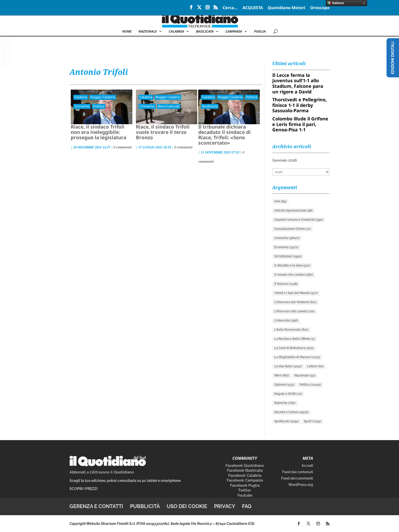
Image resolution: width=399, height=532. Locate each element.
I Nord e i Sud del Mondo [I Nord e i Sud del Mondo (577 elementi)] (296, 293)
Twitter (245, 490)
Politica (99, 106)
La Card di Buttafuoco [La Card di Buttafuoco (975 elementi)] (294, 348)
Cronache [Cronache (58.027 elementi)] (287, 238)
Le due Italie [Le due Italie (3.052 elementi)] (288, 366)
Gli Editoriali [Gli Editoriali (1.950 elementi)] (288, 256)
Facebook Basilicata (245, 470)
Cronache (82, 106)
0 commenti (123, 147)
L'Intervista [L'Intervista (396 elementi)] (286, 320)
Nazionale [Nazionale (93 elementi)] (305, 375)
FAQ (247, 506)
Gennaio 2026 (285, 160)
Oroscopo (320, 8)
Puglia (260, 32)
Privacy (225, 506)
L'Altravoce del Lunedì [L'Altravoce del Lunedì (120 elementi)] (294, 311)
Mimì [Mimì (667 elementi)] (282, 375)
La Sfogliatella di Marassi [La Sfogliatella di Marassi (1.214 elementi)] (297, 357)
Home (127, 32)
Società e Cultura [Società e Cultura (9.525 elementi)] (291, 412)
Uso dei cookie (187, 506)
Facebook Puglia (245, 485)
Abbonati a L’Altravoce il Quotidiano (102, 472)
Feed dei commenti (297, 478)
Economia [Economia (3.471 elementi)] (286, 247)
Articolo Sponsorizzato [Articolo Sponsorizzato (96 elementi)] (294, 211)
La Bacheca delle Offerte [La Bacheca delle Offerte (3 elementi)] (295, 339)
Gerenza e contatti (96, 506)
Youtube (245, 495)
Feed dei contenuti (298, 472)
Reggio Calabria (103, 97)
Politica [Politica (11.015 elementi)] (310, 385)
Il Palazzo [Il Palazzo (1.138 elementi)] (286, 284)
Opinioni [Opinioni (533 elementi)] (284, 385)
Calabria (176, 32)
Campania (234, 32)
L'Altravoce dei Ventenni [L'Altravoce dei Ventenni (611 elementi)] (295, 302)
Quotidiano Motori (287, 8)
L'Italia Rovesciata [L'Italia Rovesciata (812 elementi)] (291, 330)
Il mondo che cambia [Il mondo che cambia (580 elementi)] (294, 275)
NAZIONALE (148, 32)
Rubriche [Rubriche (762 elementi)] (285, 403)
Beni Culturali (169, 106)
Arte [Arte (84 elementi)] (280, 201)
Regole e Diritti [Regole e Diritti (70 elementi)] (288, 394)
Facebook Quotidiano (245, 466)
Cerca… (230, 8)
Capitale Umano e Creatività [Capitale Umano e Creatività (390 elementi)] (299, 220)
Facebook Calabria (245, 475)
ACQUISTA (253, 8)
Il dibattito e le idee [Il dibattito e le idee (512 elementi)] (292, 265)
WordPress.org (301, 485)
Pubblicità (145, 506)
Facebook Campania (245, 480)
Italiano (336, 3)
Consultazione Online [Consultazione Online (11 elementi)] (293, 229)
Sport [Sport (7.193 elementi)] (312, 421)
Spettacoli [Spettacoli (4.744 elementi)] (287, 421)
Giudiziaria (210, 106)
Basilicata (205, 32)
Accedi (307, 466)
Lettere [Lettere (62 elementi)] (315, 366)
